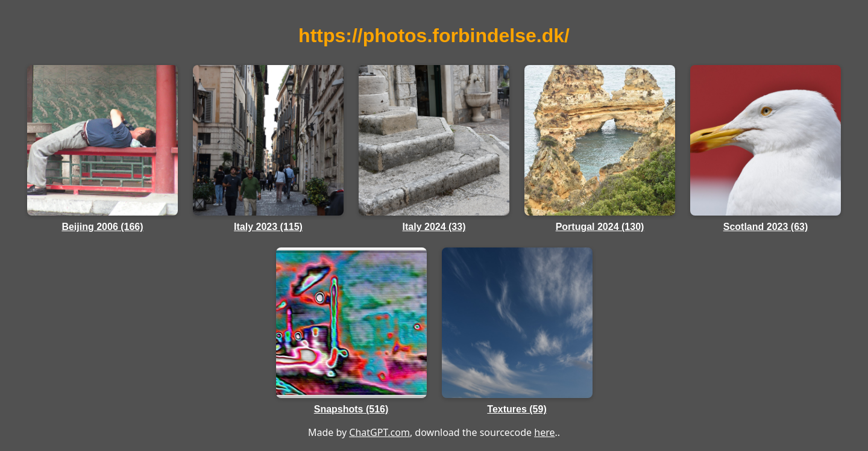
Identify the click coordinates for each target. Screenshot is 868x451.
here (544, 432)
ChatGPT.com (379, 432)
